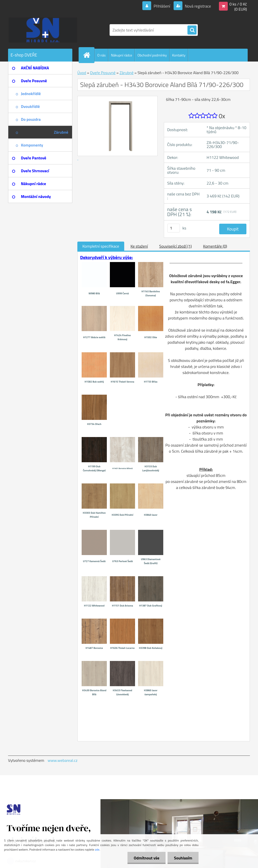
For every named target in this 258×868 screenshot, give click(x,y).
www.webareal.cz (63, 760)
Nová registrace (198, 6)
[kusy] (174, 228)
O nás (101, 55)
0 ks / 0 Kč (238, 4)
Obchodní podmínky (152, 55)
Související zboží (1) (175, 246)
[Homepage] (89, 55)
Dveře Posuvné (103, 73)
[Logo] (43, 30)
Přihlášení (162, 6)
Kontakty (179, 55)
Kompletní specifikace (101, 246)
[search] (192, 30)
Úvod (82, 73)
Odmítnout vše (147, 858)
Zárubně (126, 73)
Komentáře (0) (215, 246)
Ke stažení (139, 246)
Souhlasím (183, 858)
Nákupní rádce (121, 55)
